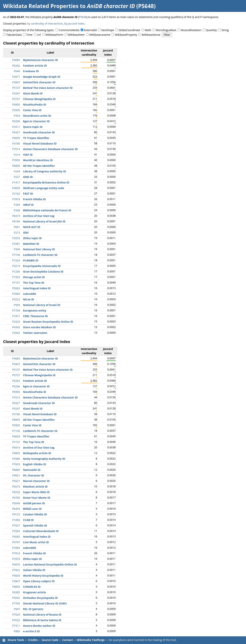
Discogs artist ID (34, 277)
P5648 (83, 17)
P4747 (16, 542)
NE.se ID (29, 299)
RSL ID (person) (33, 609)
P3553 (16, 238)
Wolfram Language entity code (44, 188)
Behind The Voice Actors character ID (48, 88)
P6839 (16, 138)
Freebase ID (31, 71)
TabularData (14, 35)
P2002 (16, 333)
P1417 (16, 182)
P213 (17, 233)
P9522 (16, 620)
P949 (17, 305)
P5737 (16, 99)
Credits (33, 640)
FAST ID (28, 194)
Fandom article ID (35, 66)
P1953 (16, 277)
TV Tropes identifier (36, 138)
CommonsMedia (69, 30)
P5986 (16, 459)
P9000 (16, 576)
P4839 (16, 188)
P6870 (16, 564)
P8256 (16, 492)
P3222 (16, 299)
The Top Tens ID (34, 283)
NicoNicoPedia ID (35, 105)
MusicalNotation (191, 30)
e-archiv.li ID (31, 631)
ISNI (26, 233)
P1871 (16, 316)
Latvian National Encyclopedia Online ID (50, 564)
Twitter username (35, 333)
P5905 (16, 110)
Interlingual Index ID (37, 288)
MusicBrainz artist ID (37, 116)
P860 (17, 631)
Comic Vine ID (32, 110)
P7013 (16, 149)
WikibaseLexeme (100, 35)
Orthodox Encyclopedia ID (40, 598)
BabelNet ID (31, 244)
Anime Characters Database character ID (50, 149)
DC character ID (34, 475)
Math (148, 30)
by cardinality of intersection (45, 24)
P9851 (16, 475)
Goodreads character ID (39, 132)
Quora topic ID (33, 127)
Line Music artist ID (36, 542)
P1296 (16, 272)
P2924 (16, 322)
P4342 (16, 327)
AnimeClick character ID (39, 82)
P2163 (16, 194)
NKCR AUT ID (32, 227)
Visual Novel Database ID (40, 143)
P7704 (16, 310)
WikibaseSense (151, 35)
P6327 (16, 132)
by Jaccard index (74, 24)
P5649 (16, 503)
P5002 (16, 598)
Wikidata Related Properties (41, 6)
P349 (17, 249)
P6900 (16, 105)
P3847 (16, 581)
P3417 (16, 127)
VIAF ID (28, 155)
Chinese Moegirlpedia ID (39, 99)
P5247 (16, 93)
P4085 (16, 60)
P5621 (16, 481)
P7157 (16, 283)
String (225, 30)
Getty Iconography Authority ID (44, 459)
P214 (17, 155)
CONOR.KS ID (32, 587)
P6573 (16, 487)
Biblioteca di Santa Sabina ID (42, 620)
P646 (17, 71)
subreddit (30, 294)
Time (29, 35)
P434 (17, 116)
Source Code (50, 640)
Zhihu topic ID (32, 238)
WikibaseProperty (126, 35)
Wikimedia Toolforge (91, 640)
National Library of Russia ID (42, 615)
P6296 (16, 121)
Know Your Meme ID (37, 498)
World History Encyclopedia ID (43, 576)
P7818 (16, 199)
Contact (68, 640)
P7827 (16, 525)
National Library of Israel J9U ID (44, 221)
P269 (17, 205)
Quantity (211, 30)
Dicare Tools (16, 640)
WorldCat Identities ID (38, 160)
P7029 (16, 615)
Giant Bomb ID (33, 93)
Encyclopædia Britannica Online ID (46, 182)
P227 (17, 177)
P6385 (16, 592)
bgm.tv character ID (36, 121)
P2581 (16, 244)
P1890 (16, 520)
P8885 (16, 470)
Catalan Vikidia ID (35, 514)
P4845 (16, 453)
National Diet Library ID (39, 249)
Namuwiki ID (32, 470)
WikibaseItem (76, 35)
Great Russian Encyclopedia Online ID (48, 322)
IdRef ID (28, 205)
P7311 (16, 626)
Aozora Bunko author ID (39, 626)
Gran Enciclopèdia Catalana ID (43, 272)
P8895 (16, 166)
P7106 (16, 255)
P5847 (16, 82)
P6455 (16, 509)
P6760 (16, 498)
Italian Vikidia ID (34, 570)
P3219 (16, 266)
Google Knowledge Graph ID (42, 77)
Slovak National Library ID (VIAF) (45, 603)
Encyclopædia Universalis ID (42, 266)
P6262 (16, 66)
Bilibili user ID (32, 509)
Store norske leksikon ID (39, 327)
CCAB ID (28, 520)
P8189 (16, 221)
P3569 (16, 531)
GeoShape (108, 30)
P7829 (16, 464)
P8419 (16, 216)
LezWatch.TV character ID (40, 255)
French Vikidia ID (34, 199)
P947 (17, 609)
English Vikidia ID (35, 464)
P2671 (16, 77)
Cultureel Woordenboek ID (41, 531)
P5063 (16, 288)
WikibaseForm (54, 35)
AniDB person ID (34, 503)
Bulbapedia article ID (37, 453)
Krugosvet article (34, 592)
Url (39, 35)
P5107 (16, 88)
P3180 (16, 143)
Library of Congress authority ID (44, 171)
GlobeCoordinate (129, 30)
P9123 (16, 514)
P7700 (16, 603)
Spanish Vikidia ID (35, 525)
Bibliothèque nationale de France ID (47, 210)
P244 (17, 171)
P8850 (16, 587)
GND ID (28, 177)
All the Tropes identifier (39, 166)
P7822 (16, 570)
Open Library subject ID (39, 581)
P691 (17, 227)
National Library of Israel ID (42, 305)
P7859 (16, 160)
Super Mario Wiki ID (36, 492)
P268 (17, 210)
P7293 (16, 260)
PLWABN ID (31, 260)
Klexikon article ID (35, 487)
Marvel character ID (36, 481)
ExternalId (90, 30)
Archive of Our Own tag (39, 216)
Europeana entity (35, 310)
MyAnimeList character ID (40, 60)
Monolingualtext (166, 30)
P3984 (16, 294)
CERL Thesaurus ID (35, 316)
